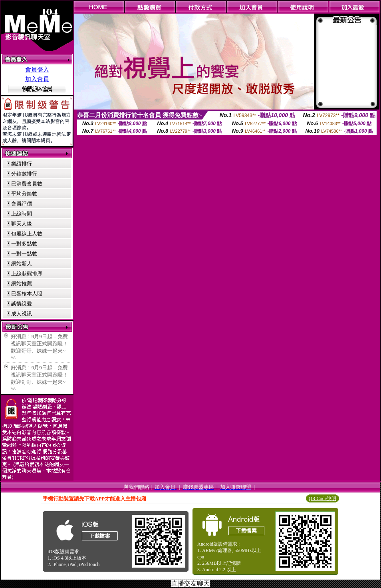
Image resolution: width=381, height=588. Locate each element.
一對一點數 (24, 254)
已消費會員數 (27, 184)
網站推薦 (22, 284)
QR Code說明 (322, 498)
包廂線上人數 (27, 234)
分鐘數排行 (24, 174)
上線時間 (22, 214)
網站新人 (22, 264)
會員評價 (22, 204)
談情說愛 (22, 304)
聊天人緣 (22, 224)
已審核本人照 (27, 294)
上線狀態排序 (27, 274)
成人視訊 (22, 314)
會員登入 (37, 70)
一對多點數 (24, 244)
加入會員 (37, 79)
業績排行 (22, 164)
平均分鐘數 (24, 194)
